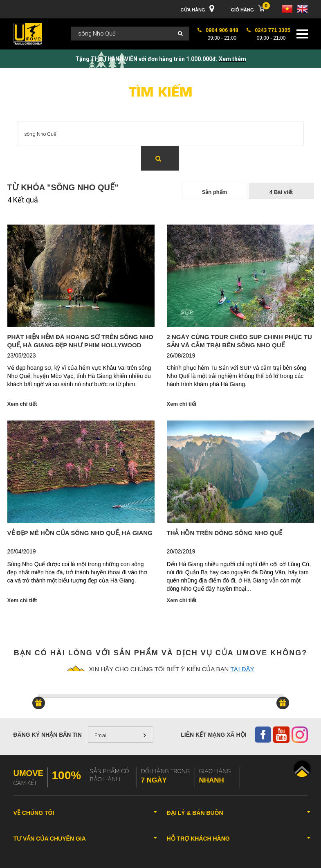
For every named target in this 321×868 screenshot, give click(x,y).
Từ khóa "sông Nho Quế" (63, 187)
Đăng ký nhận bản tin (48, 735)
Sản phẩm (215, 192)
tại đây (242, 669)
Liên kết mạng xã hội (213, 735)
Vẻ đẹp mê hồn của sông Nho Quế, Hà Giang (80, 533)
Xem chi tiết (22, 404)
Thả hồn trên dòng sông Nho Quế (225, 533)
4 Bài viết (281, 192)
